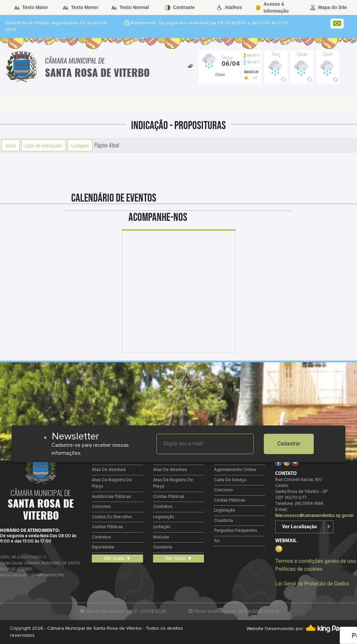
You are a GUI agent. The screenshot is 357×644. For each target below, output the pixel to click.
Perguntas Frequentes (236, 531)
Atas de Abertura (109, 470)
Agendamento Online (235, 470)
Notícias (161, 537)
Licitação (162, 527)
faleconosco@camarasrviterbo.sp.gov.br (314, 516)
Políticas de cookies (299, 569)
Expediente (103, 547)
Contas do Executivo (112, 517)
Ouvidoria (163, 547)
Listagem (80, 145)
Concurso (101, 507)
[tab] (190, 66)
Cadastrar (289, 444)
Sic (217, 541)
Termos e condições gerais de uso (316, 561)
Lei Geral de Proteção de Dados (312, 584)
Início (11, 145)
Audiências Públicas (111, 497)
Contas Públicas (107, 527)
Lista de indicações (44, 145)
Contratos (101, 537)
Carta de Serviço (230, 480)
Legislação (164, 517)
